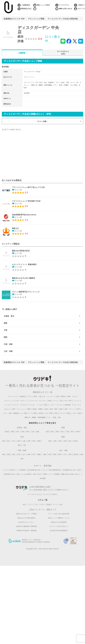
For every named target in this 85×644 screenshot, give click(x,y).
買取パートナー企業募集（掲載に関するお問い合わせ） (62, 474)
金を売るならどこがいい (26, 522)
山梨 (24, 441)
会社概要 (43, 478)
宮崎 (70, 454)
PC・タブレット (22, 401)
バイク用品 (33, 413)
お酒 (57, 396)
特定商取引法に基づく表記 (72, 470)
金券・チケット (70, 409)
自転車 (41, 413)
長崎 (55, 454)
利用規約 (23, 470)
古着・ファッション (19, 409)
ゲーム (55, 401)
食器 (61, 409)
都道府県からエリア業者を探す (43, 423)
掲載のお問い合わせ (65, 9)
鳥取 (4, 454)
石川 (14, 441)
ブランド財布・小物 (35, 396)
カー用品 (24, 413)
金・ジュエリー (49, 396)
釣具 (56, 413)
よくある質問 (26, 474)
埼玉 (62, 432)
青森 (13, 432)
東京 (72, 432)
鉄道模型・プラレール (72, 405)
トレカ (7, 405)
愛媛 (39, 454)
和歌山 (76, 441)
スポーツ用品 (77, 413)
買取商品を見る (26, 9)
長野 (29, 441)
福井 (19, 441)
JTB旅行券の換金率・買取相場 (26, 531)
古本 (61, 401)
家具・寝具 (54, 409)
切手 (78, 409)
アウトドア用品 (65, 413)
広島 (19, 454)
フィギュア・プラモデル (19, 405)
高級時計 (23, 396)
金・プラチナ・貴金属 (43, 505)
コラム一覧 (43, 500)
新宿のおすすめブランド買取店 (26, 514)
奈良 (70, 441)
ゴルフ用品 (49, 413)
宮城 (23, 432)
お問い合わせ (37, 474)
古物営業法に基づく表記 (12, 474)
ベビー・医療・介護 (54, 417)
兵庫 (65, 441)
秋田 (28, 432)
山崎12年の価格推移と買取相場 (26, 526)
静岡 (39, 441)
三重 (24, 445)
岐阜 (34, 441)
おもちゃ (7, 409)
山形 (33, 432)
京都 (55, 441)
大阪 (60, 441)
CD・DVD (68, 401)
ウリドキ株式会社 (35, 540)
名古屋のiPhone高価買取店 (59, 531)
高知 (22, 459)
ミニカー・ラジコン (56, 405)
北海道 (7, 432)
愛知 (19, 445)
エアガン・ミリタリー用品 (38, 405)
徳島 (29, 454)
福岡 (45, 454)
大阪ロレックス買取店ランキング (59, 518)
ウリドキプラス (64, 5)
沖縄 (82, 454)
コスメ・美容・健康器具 (11, 413)
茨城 (47, 432)
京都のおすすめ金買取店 (59, 522)
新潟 (4, 441)
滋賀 (50, 441)
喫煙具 (63, 396)
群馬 (57, 432)
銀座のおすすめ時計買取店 (26, 518)
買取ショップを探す (43, 5)
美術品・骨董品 (38, 409)
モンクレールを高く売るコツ (59, 526)
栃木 (52, 432)
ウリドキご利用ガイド (10, 470)
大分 (65, 454)
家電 (50, 401)
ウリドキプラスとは (34, 494)
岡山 (14, 454)
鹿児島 (76, 454)
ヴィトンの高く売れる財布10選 (59, 514)
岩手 (18, 432)
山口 (24, 454)
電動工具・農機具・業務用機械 (35, 417)
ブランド (31, 505)
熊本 (60, 454)
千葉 (67, 432)
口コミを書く (43, 121)
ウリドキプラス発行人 (50, 494)
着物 (29, 409)
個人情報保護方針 (55, 470)
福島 (38, 432)
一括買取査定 (25, 5)
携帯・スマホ (72, 396)
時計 (24, 505)
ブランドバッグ (13, 396)
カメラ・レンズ (10, 401)
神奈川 (78, 432)
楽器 (46, 409)
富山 (9, 441)
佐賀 (50, 454)
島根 (9, 454)
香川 (34, 454)
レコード (77, 401)
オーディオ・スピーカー (38, 401)
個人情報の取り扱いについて (38, 470)
